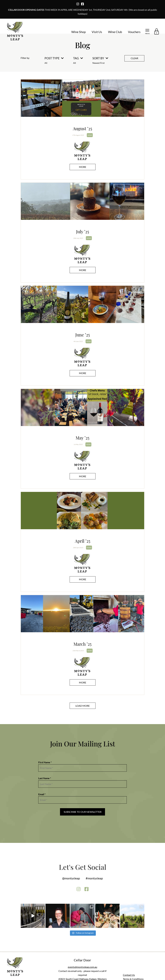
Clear (134, 58)
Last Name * (45, 778)
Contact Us (129, 975)
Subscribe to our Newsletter (83, 812)
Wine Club (115, 32)
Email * (42, 794)
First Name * (45, 762)
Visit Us (97, 32)
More (83, 167)
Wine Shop (79, 32)
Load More (83, 706)
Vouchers (134, 32)
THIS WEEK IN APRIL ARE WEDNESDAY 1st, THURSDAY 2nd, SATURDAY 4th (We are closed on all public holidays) (83, 12)
